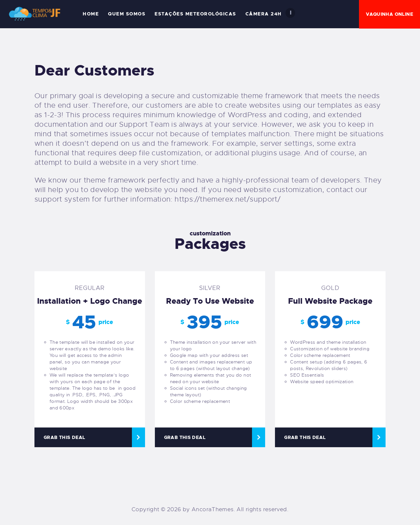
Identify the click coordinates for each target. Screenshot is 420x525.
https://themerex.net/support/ (228, 199)
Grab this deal (64, 437)
